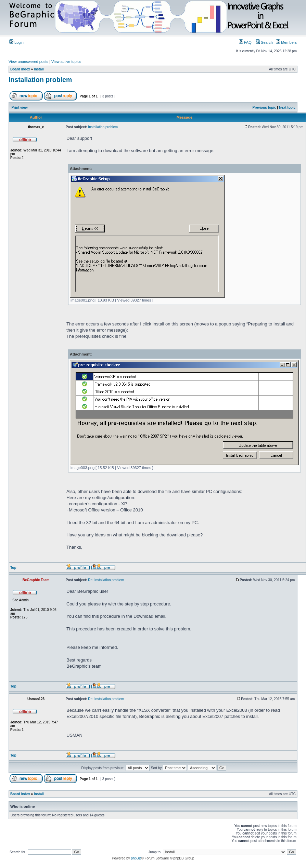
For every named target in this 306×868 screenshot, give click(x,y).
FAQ (245, 42)
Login (16, 42)
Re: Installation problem (106, 580)
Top (13, 568)
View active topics (66, 62)
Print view (20, 108)
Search (264, 42)
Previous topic (264, 108)
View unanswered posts (28, 62)
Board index (20, 69)
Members (286, 42)
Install (39, 69)
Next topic (287, 108)
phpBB (136, 858)
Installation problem (40, 80)
